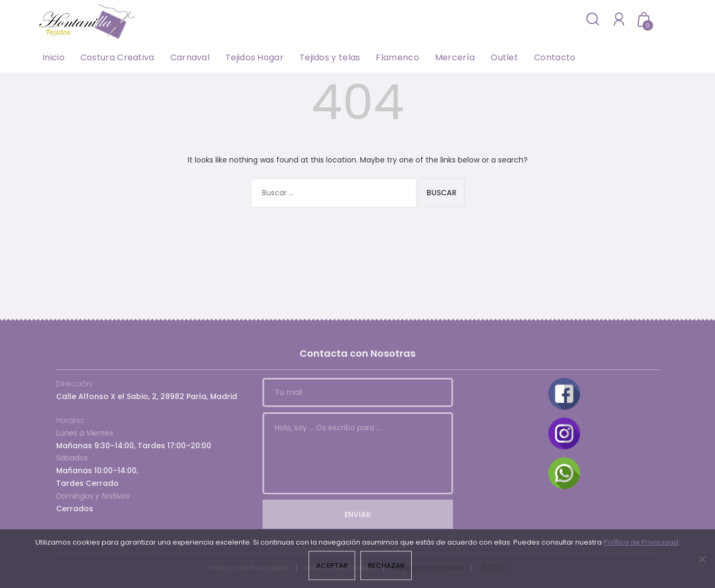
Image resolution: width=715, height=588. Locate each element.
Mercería (455, 57)
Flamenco (397, 57)
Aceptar (332, 566)
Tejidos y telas (330, 57)
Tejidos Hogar (255, 57)
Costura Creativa (117, 57)
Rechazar (386, 566)
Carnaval (190, 57)
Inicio (53, 57)
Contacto (555, 57)
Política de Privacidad (641, 542)
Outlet (504, 57)
